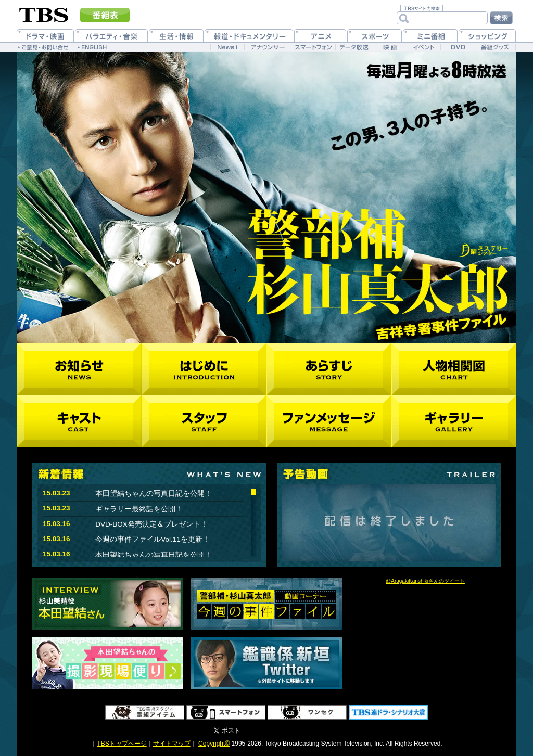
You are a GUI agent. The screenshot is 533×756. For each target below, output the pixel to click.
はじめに (204, 369)
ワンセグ (307, 712)
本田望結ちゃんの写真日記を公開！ (154, 494)
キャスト (79, 421)
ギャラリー (454, 421)
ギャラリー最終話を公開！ (139, 509)
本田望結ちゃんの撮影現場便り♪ (108, 663)
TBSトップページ (122, 744)
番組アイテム (145, 712)
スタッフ (204, 421)
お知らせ (79, 369)
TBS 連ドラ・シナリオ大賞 (388, 712)
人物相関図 (454, 369)
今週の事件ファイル (266, 604)
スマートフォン (226, 712)
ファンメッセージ (329, 421)
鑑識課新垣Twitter (266, 663)
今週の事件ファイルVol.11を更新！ (153, 539)
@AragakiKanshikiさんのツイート (425, 581)
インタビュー (108, 604)
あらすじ (329, 369)
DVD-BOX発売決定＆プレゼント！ (151, 524)
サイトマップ (172, 744)
